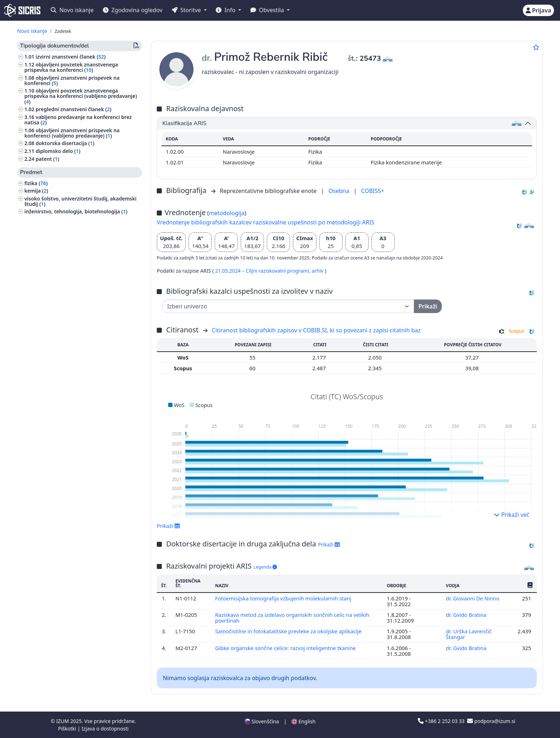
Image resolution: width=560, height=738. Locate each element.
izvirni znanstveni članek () (71, 57)
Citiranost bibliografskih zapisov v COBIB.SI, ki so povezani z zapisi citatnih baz (316, 330)
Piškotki (68, 729)
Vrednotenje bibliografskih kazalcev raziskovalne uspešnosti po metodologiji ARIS (266, 222)
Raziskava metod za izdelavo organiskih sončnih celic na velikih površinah (293, 618)
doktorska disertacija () (65, 143)
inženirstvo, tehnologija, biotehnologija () (76, 211)
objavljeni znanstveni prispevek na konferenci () (72, 80)
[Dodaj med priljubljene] (536, 47)
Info (226, 10)
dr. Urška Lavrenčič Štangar (469, 634)
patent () (47, 159)
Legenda (265, 567)
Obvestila (268, 10)
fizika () (36, 183)
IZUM (63, 721)
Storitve (187, 10)
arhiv (318, 271)
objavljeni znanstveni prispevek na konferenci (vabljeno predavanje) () (72, 133)
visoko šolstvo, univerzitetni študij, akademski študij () (80, 201)
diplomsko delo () (58, 151)
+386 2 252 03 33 (442, 721)
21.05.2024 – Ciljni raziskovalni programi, (263, 271)
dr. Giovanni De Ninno (473, 598)
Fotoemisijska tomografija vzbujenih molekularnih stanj (284, 598)
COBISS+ (373, 191)
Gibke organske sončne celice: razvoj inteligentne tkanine (287, 648)
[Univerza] (288, 306)
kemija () (36, 191)
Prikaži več (512, 515)
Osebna (340, 191)
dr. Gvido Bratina (467, 615)
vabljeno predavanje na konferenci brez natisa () (78, 120)
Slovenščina (262, 721)
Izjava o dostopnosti (105, 729)
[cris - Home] (22, 10)
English (303, 721)
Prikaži (168, 526)
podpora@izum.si (491, 721)
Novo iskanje (72, 10)
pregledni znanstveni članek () (74, 109)
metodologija (227, 213)
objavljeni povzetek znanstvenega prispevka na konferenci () (71, 67)
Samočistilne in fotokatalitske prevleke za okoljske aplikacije (289, 631)
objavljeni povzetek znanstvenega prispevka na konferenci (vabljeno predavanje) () (81, 96)
